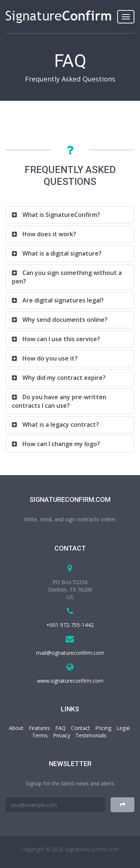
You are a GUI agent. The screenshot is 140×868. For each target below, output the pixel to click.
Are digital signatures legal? (62, 300)
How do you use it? (49, 358)
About (16, 728)
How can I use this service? (60, 339)
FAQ (60, 728)
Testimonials (91, 735)
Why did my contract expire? (63, 378)
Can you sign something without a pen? (67, 277)
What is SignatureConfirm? (60, 215)
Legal (123, 728)
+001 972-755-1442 (70, 625)
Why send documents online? (64, 320)
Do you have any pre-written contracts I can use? (59, 401)
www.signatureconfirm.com (70, 681)
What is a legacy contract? (60, 425)
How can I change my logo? (60, 444)
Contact (80, 728)
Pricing (103, 728)
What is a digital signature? (61, 253)
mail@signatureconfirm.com (70, 653)
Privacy (62, 735)
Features (39, 728)
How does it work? (49, 234)
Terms (40, 735)
